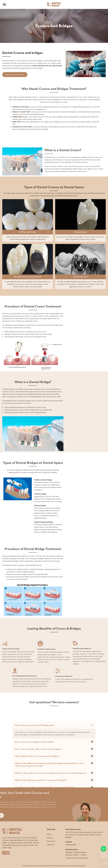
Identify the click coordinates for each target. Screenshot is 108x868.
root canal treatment (80, 162)
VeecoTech (82, 866)
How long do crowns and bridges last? (35, 781)
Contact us (51, 845)
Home (49, 834)
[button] (4, 4)
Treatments (51, 841)
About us (50, 838)
